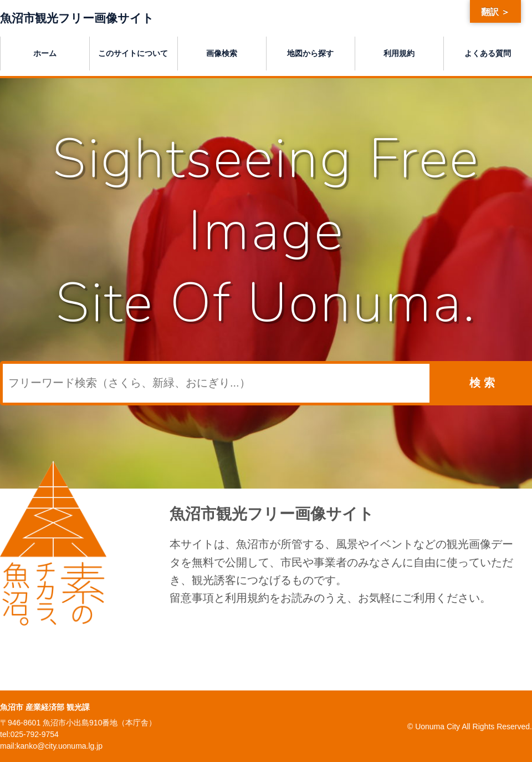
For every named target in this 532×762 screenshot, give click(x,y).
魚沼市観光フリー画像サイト (88, 17)
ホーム (45, 52)
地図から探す (310, 52)
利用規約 (399, 52)
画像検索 (222, 52)
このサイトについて (133, 52)
